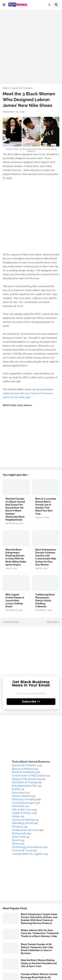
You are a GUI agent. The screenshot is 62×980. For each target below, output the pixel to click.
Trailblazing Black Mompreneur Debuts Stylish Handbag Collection (45, 601)
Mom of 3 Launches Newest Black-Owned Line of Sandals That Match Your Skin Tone (46, 506)
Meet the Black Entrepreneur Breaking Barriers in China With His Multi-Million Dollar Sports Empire (16, 557)
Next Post (52, 622)
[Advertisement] (31, 43)
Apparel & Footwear (22, 88)
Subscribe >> (31, 702)
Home (6, 88)
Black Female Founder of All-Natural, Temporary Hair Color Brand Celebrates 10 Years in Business (37, 949)
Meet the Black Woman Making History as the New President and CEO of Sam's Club (39, 963)
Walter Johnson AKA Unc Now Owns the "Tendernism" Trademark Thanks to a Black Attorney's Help (40, 933)
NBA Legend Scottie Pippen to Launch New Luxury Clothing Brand (15, 601)
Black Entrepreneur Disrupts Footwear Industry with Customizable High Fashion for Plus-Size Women (46, 557)
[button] (4, 5)
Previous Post (12, 622)
